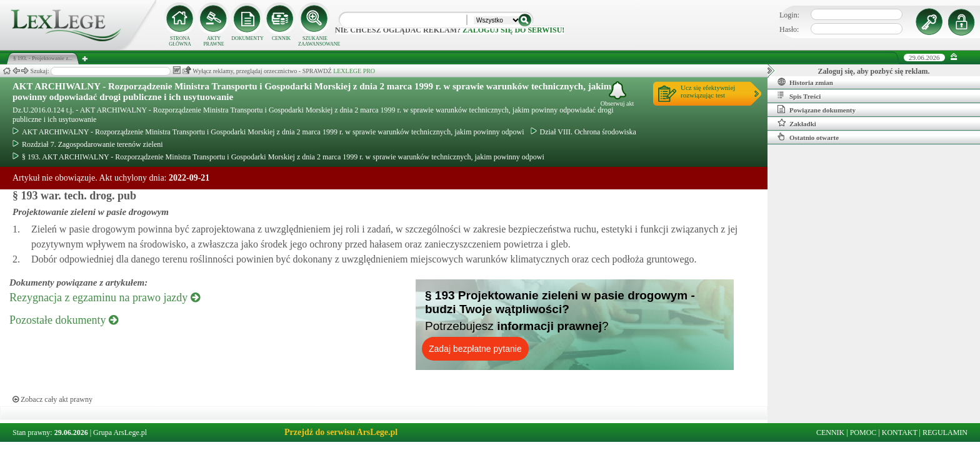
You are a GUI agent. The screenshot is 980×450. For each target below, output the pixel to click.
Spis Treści (799, 96)
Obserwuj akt (617, 94)
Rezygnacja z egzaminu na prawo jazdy (105, 297)
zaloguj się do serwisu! (513, 30)
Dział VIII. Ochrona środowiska (583, 132)
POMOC (863, 432)
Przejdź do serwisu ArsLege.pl (341, 432)
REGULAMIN (945, 432)
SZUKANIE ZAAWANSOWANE (315, 41)
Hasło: (789, 29)
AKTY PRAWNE (213, 41)
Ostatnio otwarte (808, 137)
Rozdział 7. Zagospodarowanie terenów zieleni (88, 144)
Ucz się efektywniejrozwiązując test (708, 91)
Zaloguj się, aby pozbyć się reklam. (874, 71)
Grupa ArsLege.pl (120, 432)
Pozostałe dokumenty (64, 320)
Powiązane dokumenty (817, 109)
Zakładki (797, 123)
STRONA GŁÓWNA (180, 41)
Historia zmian (805, 82)
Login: (789, 15)
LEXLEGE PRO (354, 71)
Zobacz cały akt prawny (52, 399)
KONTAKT (900, 432)
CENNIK (281, 38)
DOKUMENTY (247, 38)
